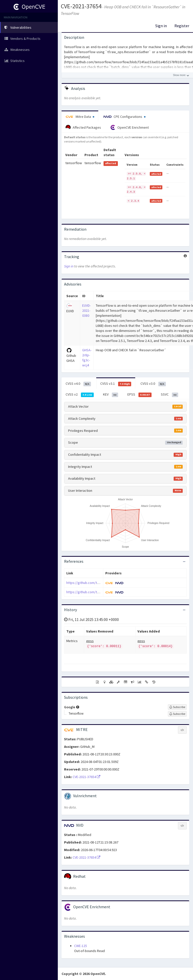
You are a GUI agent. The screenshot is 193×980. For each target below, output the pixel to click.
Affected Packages (83, 127)
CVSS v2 (80, 395)
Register (182, 26)
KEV (111, 395)
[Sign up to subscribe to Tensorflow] (177, 714)
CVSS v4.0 (78, 384)
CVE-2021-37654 (81, 6)
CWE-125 (81, 946)
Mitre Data (80, 117)
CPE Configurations (125, 117)
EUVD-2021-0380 (86, 310)
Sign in (161, 26)
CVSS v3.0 (153, 384)
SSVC (170, 395)
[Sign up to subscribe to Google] (177, 707)
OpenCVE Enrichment (130, 127)
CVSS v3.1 (116, 384)
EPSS (139, 395)
